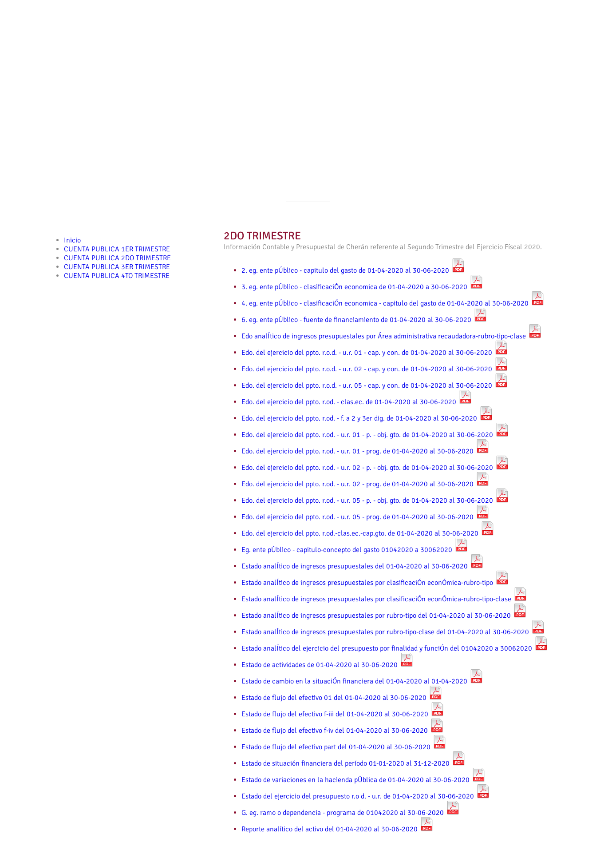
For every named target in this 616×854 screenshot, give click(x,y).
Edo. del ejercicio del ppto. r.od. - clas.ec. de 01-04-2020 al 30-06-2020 (357, 402)
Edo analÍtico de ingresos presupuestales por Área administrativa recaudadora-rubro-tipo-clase (392, 336)
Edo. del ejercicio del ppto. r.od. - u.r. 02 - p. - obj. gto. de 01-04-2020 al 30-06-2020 (375, 468)
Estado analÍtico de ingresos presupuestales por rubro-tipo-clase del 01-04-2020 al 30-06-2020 (393, 632)
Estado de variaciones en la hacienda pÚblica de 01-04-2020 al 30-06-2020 (363, 780)
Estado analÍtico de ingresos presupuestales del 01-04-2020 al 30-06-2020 (363, 566)
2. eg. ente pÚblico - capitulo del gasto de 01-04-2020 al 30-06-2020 (353, 270)
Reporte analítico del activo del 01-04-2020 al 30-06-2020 (338, 829)
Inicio (72, 240)
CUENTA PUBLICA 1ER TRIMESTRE (117, 249)
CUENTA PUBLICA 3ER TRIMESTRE (117, 267)
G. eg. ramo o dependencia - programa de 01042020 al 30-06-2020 (351, 813)
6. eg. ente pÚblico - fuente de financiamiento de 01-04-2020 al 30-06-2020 (364, 320)
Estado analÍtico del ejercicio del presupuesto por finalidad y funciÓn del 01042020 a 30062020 (395, 648)
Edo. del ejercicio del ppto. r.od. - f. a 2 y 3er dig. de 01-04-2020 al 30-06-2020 (367, 418)
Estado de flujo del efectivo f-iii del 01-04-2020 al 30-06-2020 (343, 714)
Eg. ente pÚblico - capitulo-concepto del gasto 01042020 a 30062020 (355, 550)
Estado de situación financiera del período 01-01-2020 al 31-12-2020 (353, 763)
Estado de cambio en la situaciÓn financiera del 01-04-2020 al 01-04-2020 (362, 681)
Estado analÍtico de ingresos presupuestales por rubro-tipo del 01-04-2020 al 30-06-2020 (384, 616)
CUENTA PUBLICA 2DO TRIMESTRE (117, 258)
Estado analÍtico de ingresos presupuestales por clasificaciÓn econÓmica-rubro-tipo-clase (384, 599)
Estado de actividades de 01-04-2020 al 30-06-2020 (328, 665)
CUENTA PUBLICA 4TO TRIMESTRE (117, 276)
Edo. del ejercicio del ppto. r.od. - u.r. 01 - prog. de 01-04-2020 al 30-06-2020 (365, 451)
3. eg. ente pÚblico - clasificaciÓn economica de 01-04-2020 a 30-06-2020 (362, 287)
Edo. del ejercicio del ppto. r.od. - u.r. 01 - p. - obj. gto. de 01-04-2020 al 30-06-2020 (375, 435)
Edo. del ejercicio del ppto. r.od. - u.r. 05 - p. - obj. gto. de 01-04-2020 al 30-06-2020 (375, 500)
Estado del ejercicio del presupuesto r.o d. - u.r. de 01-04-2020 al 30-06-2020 (366, 796)
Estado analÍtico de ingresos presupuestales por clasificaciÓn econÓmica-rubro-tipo (375, 583)
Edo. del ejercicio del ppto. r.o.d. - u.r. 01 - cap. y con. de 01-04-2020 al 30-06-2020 (375, 353)
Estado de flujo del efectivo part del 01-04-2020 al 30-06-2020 (344, 747)
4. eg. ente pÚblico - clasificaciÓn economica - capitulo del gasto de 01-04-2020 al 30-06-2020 (393, 303)
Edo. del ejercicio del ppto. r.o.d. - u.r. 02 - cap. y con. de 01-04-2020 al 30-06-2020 (375, 369)
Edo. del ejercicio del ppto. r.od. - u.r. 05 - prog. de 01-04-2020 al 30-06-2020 (365, 517)
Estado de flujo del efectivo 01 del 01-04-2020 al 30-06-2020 (342, 698)
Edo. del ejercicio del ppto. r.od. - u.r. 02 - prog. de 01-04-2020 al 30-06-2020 (365, 484)
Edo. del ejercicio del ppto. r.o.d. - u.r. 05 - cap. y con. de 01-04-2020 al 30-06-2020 (375, 385)
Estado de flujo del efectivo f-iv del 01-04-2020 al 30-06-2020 (343, 731)
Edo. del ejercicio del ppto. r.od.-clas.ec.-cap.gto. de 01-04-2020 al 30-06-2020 (368, 533)
